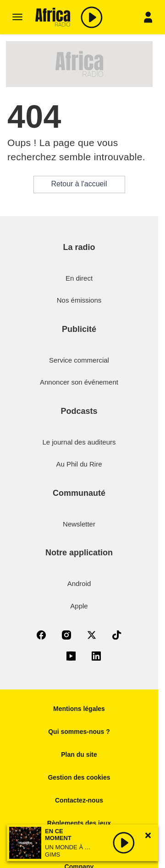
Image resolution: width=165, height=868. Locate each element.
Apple (79, 606)
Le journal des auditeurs (79, 442)
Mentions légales (79, 709)
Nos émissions (79, 300)
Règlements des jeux (79, 823)
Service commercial (79, 360)
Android (79, 583)
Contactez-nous (79, 800)
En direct (79, 278)
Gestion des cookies (79, 777)
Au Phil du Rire (79, 464)
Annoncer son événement (79, 382)
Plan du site (79, 754)
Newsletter (79, 524)
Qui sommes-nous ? (79, 732)
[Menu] (17, 17)
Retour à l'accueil (79, 184)
